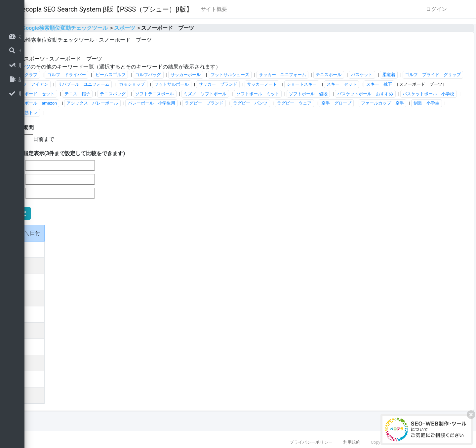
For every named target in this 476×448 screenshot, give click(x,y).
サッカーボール (268, 75)
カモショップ (300, 84)
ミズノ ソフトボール (116, 103)
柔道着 (101, 84)
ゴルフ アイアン (199, 84)
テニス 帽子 (321, 94)
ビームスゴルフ (193, 75)
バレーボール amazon (397, 103)
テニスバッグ (356, 94)
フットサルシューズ (312, 75)
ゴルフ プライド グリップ (145, 84)
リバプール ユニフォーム (252, 84)
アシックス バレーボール (120, 113)
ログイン (436, 9)
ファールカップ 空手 (410, 113)
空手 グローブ (364, 113)
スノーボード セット (277, 94)
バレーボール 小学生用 (179, 113)
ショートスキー (109, 94)
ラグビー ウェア (322, 113)
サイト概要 (297, 9)
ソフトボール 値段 (219, 103)
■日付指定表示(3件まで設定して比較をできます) (150, 163)
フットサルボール (340, 84)
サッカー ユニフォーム (365, 75)
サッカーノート (431, 84)
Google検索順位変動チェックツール (148, 28)
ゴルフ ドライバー (149, 75)
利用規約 (352, 442)
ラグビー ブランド (232, 113)
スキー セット (149, 94)
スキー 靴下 (186, 94)
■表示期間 (104, 137)
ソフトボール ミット (168, 103)
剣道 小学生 (107, 122)
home (92, 28)
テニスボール (411, 75)
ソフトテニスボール (398, 94)
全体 (97, 59)
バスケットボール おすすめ (276, 103)
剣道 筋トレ (142, 122)
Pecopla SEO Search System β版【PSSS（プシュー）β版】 (188, 9)
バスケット (444, 75)
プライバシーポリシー (311, 442)
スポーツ (207, 28)
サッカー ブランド (386, 84)
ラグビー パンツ (278, 113)
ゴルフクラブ (107, 75)
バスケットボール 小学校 (339, 103)
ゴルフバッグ (231, 75)
